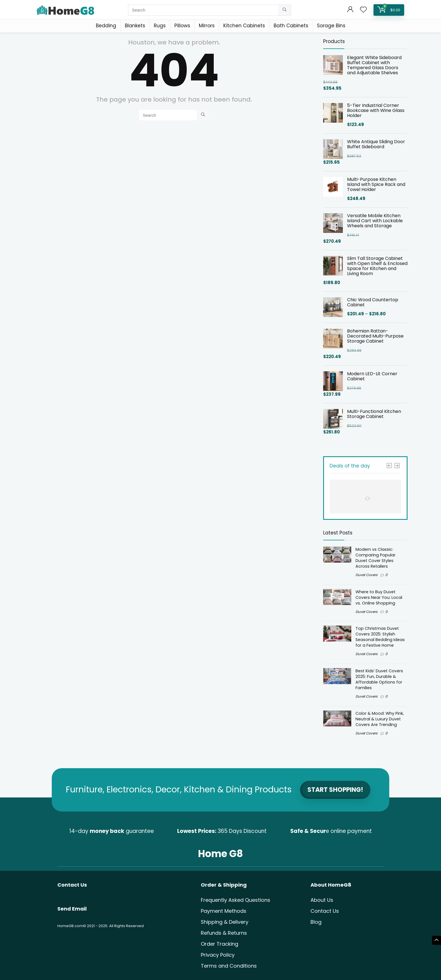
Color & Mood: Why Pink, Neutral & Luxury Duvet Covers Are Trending (380, 719)
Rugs (160, 26)
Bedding (106, 26)
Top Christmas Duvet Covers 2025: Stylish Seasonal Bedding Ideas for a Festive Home (380, 637)
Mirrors (207, 26)
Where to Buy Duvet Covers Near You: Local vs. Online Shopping (379, 597)
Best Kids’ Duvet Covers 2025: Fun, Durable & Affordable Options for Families (379, 679)
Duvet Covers (366, 575)
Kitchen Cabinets (244, 26)
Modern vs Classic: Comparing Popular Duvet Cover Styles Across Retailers (375, 558)
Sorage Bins (331, 26)
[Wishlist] (363, 10)
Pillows (182, 26)
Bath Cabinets (291, 26)
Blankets (135, 26)
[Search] (284, 10)
